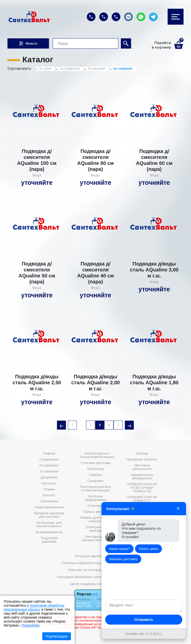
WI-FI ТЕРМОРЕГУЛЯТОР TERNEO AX (142, 511)
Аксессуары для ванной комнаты (49, 525)
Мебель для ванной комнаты (95, 520)
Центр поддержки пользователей (95, 584)
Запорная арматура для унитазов (49, 515)
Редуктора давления (49, 540)
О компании (49, 472)
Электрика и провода (95, 529)
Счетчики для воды (95, 463)
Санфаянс (95, 481)
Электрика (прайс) (142, 520)
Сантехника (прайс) (142, 526)
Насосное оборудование (95, 498)
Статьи (142, 532)
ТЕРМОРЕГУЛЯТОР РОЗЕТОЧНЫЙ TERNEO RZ (142, 488)
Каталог (49, 496)
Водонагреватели (49, 532)
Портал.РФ (115, 570)
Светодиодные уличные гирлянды (95, 539)
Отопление (95, 506)
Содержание (49, 460)
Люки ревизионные (49, 508)
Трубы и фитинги (95, 512)
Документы (49, 478)
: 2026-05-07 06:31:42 (119, 577)
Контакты (49, 484)
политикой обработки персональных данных (34, 607)
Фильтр (28, 43)
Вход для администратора (95, 556)
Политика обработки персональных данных (95, 563)
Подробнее (30, 625)
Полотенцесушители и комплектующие (95, 489)
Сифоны (95, 475)
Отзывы (49, 490)
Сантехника (49, 502)
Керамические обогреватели (142, 477)
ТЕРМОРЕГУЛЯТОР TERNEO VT (142, 499)
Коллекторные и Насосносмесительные (97, 455)
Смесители (95, 469)
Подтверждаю (57, 636)
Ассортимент (49, 466)
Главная (49, 454)
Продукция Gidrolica (142, 460)
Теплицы (142, 454)
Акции (142, 538)
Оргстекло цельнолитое (142, 467)
